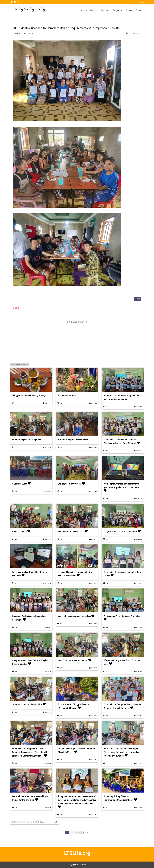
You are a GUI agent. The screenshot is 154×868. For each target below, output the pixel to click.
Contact (139, 10)
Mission (94, 10)
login (142, 2)
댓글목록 (16, 308)
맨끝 (87, 832)
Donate (129, 10)
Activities (105, 10)
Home (84, 10)
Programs (117, 10)
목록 (138, 299)
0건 (19, 33)
